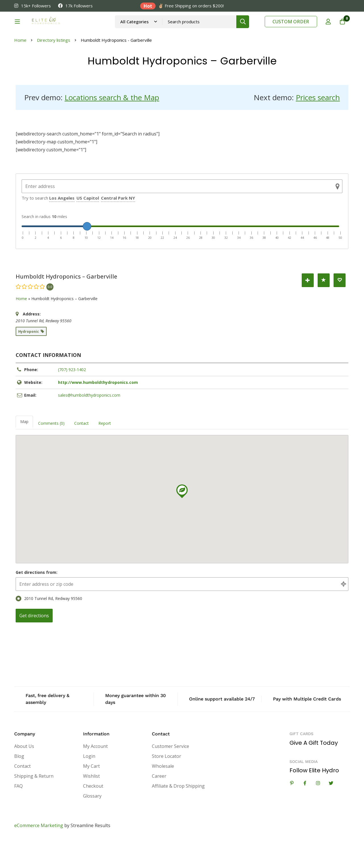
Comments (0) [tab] (51, 452)
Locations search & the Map (112, 126)
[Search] (256, 29)
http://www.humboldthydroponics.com (98, 411)
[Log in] (328, 29)
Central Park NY (118, 227)
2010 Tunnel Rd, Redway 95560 (49, 627)
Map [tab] (24, 450)
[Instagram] (318, 812)
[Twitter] (331, 812)
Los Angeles (62, 227)
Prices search (318, 126)
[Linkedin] (292, 812)
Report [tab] (105, 452)
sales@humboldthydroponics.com (89, 424)
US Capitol (88, 227)
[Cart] (342, 29)
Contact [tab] (81, 452)
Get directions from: (37, 601)
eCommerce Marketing (39, 854)
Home (20, 69)
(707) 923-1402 (72, 398)
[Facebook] (305, 812)
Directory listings (54, 69)
